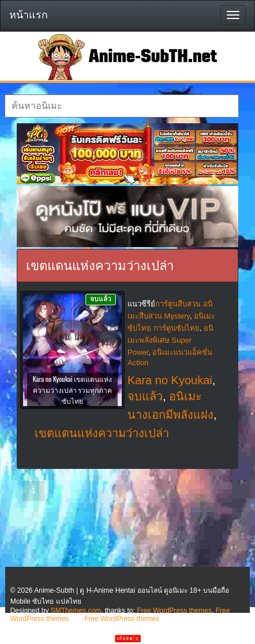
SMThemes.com (76, 611)
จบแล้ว (145, 396)
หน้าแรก (29, 15)
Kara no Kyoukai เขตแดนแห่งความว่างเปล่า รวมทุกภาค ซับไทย (73, 390)
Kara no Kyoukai (170, 380)
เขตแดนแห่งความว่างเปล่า (102, 433)
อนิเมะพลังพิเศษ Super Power (170, 340)
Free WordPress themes (174, 611)
